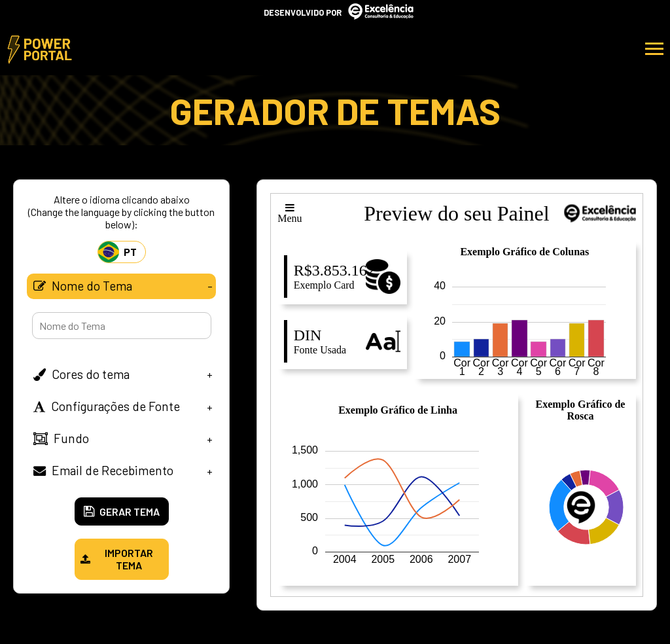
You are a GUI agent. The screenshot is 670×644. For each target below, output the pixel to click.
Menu (290, 213)
